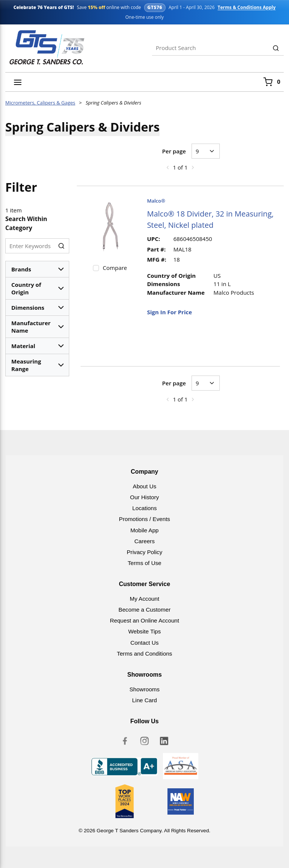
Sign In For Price (170, 312)
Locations (144, 508)
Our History (145, 497)
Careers (144, 541)
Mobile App (144, 530)
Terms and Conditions (145, 654)
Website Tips (145, 631)
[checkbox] (96, 268)
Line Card (144, 700)
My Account (145, 599)
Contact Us (144, 643)
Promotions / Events (144, 519)
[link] (167, 167)
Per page (174, 151)
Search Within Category (26, 223)
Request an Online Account (144, 620)
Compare (115, 268)
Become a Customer (144, 610)
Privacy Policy (145, 552)
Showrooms (144, 689)
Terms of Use (144, 563)
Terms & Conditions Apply (246, 8)
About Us (144, 486)
